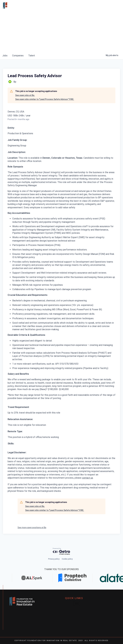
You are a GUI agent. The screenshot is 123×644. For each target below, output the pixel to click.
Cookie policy (67, 559)
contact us (87, 478)
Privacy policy (54, 559)
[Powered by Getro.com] (61, 551)
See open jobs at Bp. (25, 95)
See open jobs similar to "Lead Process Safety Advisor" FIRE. (45, 99)
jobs (5, 56)
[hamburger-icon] (118, 5)
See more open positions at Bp (32, 527)
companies (18, 56)
